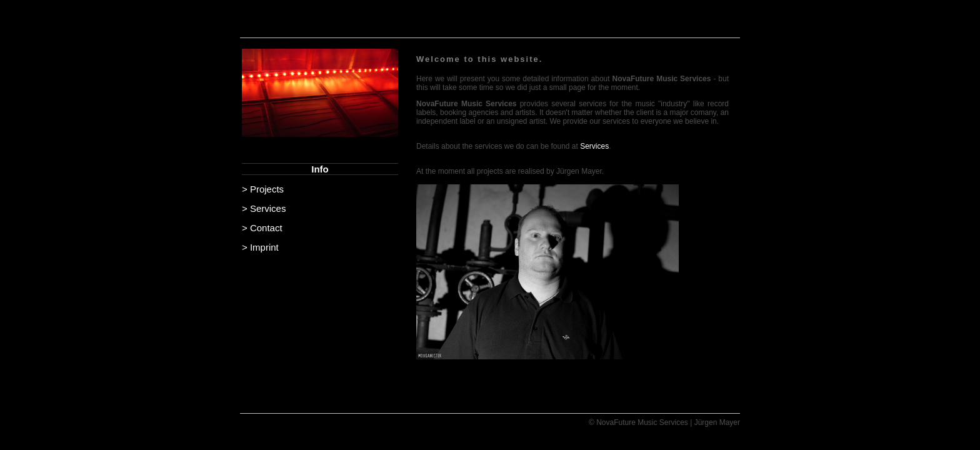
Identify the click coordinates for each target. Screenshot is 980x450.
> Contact (262, 228)
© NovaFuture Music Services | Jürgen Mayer (664, 422)
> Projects (263, 189)
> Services (264, 208)
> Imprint (260, 247)
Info (320, 169)
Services (594, 146)
